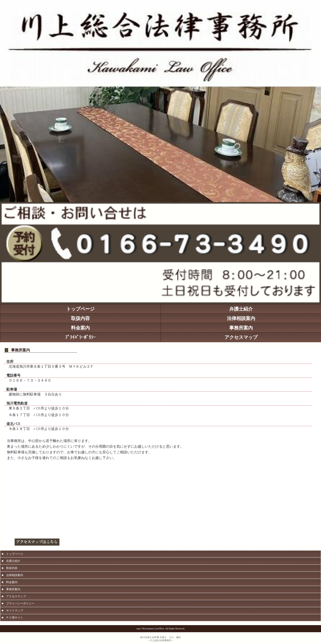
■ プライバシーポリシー (18, 603)
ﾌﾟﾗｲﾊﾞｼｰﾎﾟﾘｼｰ (80, 337)
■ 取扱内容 (10, 568)
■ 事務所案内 (11, 589)
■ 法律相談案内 (12, 575)
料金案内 (80, 328)
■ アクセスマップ (14, 596)
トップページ (80, 309)
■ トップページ (12, 554)
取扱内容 (80, 318)
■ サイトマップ (12, 610)
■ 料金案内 (10, 582)
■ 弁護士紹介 (11, 561)
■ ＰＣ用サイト (12, 618)
